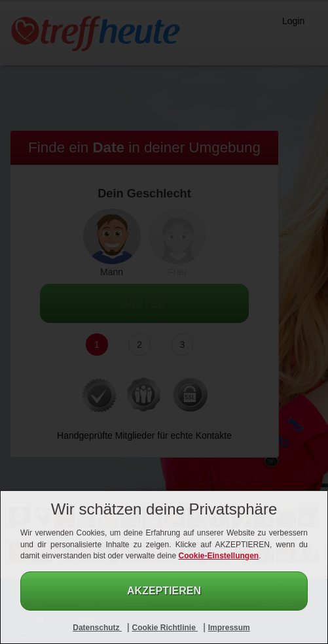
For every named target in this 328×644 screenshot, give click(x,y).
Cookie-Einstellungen (218, 556)
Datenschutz (97, 628)
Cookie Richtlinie (165, 628)
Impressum (229, 628)
